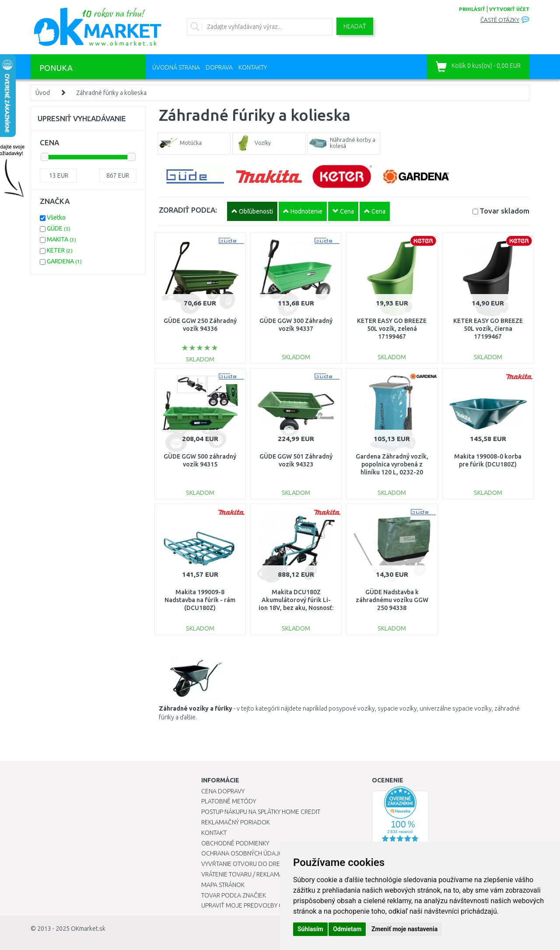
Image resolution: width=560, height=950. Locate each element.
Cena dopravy (223, 791)
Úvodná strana (176, 67)
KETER (60, 250)
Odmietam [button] (347, 929)
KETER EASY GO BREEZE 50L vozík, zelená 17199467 (392, 329)
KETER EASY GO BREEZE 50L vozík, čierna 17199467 (488, 329)
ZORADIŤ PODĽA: (188, 210)
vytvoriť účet (509, 9)
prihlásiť (472, 9)
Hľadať (355, 26)
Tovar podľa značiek (234, 895)
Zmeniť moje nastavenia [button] (404, 929)
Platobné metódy (229, 801)
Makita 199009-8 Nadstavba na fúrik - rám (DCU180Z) (200, 600)
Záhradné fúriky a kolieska (111, 93)
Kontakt (214, 833)
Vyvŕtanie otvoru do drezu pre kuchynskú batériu (279, 864)
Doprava (219, 67)
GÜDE (59, 228)
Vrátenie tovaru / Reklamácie (247, 874)
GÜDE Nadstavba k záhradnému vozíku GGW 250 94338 (392, 600)
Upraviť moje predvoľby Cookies (252, 905)
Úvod (43, 93)
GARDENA (64, 261)
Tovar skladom (504, 211)
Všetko (56, 217)
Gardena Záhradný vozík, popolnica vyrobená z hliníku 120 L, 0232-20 (392, 464)
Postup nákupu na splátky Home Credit (261, 812)
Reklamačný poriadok (236, 822)
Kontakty (253, 67)
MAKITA (61, 239)
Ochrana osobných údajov (244, 853)
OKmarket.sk (88, 929)
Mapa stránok (223, 885)
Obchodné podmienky (235, 843)
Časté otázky (500, 20)
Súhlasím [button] (310, 929)
